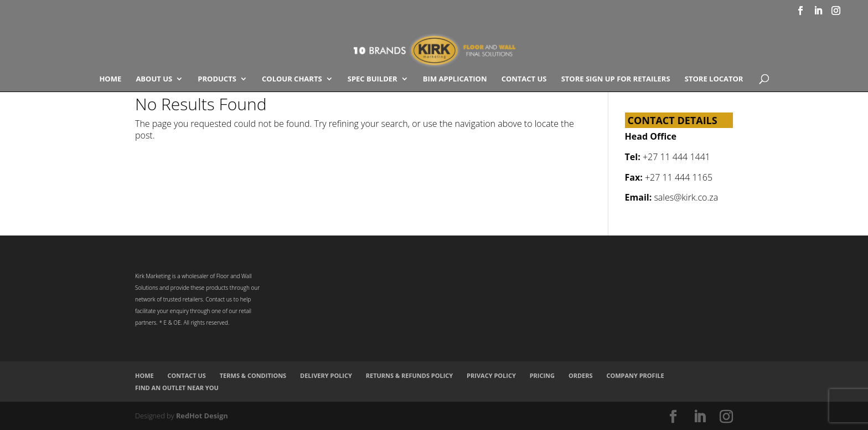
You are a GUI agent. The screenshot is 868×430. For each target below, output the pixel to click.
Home (110, 79)
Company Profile (635, 375)
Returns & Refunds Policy (410, 375)
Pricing (542, 375)
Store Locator (714, 79)
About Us (154, 79)
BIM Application (455, 79)
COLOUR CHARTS (292, 79)
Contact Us (524, 79)
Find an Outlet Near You (177, 388)
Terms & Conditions (253, 375)
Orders (581, 375)
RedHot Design (202, 416)
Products (217, 79)
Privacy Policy (491, 375)
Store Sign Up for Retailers (616, 79)
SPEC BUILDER (373, 79)
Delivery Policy (326, 375)
